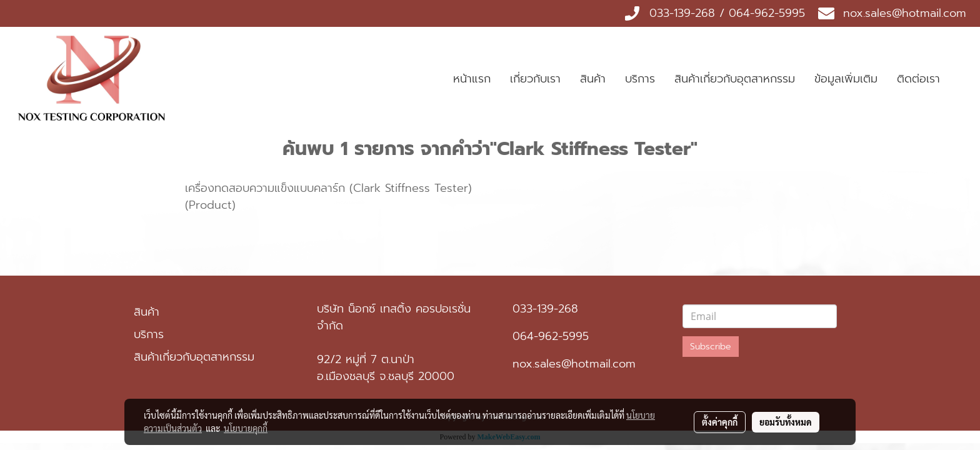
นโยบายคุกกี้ (246, 428)
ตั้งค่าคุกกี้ (720, 422)
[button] (961, 79)
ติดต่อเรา (918, 79)
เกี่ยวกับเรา (535, 79)
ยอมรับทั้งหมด (786, 422)
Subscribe (711, 347)
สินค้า (593, 79)
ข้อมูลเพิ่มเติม (846, 79)
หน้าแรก (472, 79)
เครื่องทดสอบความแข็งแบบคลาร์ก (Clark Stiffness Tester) (328, 188)
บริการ (640, 79)
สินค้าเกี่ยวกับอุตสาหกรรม (735, 79)
